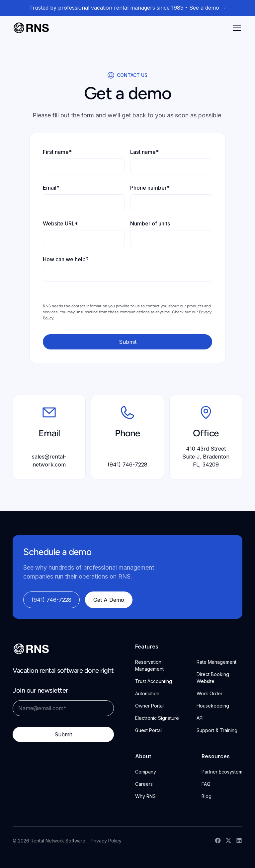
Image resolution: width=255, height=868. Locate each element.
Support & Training (217, 730)
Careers (144, 784)
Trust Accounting (154, 681)
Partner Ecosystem (222, 772)
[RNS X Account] (228, 840)
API (200, 718)
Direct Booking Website (213, 678)
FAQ (206, 784)
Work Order (210, 693)
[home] (31, 28)
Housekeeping (213, 706)
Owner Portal (149, 706)
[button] (236, 28)
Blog (207, 796)
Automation (147, 693)
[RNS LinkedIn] (239, 840)
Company (146, 772)
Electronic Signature (157, 718)
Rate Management (216, 662)
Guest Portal (148, 730)
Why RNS (145, 796)
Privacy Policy (106, 841)
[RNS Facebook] (218, 840)
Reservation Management (149, 665)
